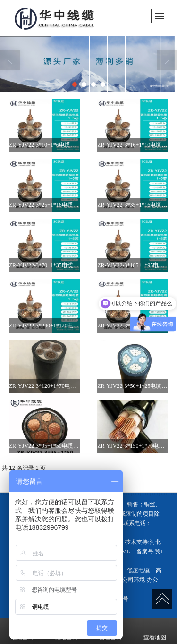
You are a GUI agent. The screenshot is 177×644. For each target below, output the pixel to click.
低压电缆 (138, 570)
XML (124, 552)
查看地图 (155, 631)
